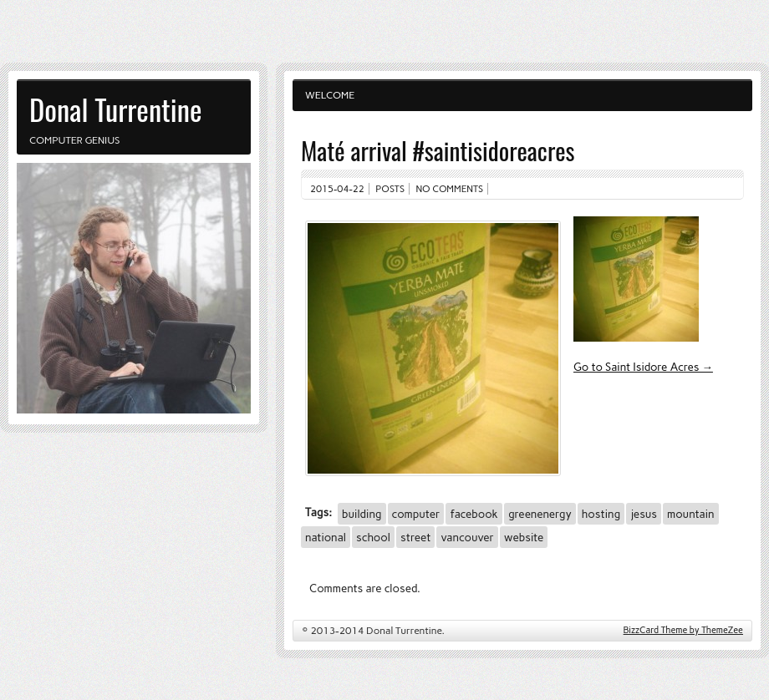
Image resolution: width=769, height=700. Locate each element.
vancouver (467, 537)
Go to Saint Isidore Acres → (643, 367)
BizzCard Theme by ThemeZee (683, 630)
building (362, 514)
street (415, 537)
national (326, 537)
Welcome (330, 95)
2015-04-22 (337, 189)
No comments (450, 189)
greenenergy (540, 514)
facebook (474, 514)
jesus (644, 514)
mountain (691, 514)
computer (416, 514)
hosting (601, 514)
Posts (390, 189)
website (524, 537)
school (373, 537)
